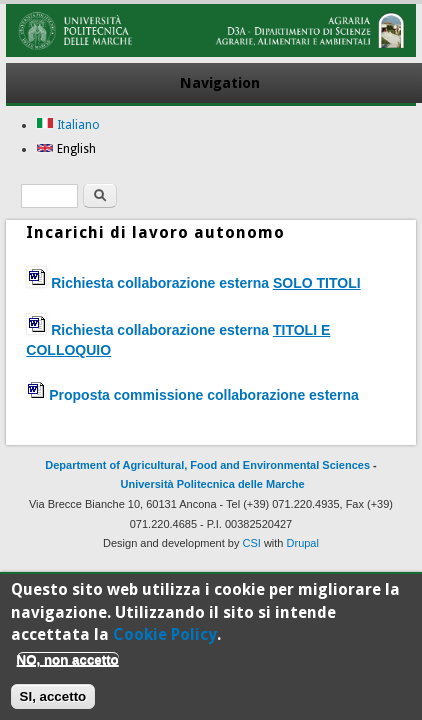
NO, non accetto (68, 667)
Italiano (68, 125)
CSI (252, 543)
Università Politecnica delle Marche (213, 484)
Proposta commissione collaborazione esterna (204, 395)
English (66, 149)
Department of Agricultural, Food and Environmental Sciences (207, 465)
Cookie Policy (165, 642)
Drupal (303, 543)
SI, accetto (53, 704)
